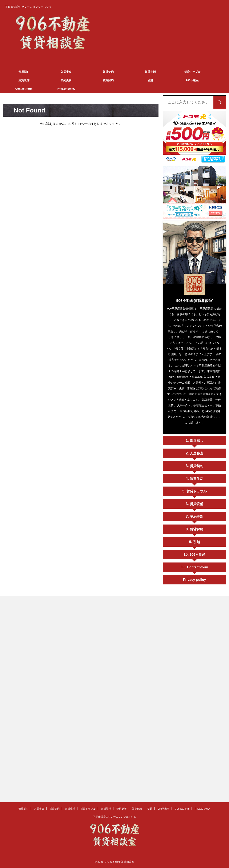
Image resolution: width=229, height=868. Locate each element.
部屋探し (24, 72)
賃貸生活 (150, 72)
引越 (150, 80)
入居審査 (66, 72)
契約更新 (66, 80)
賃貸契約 (108, 72)
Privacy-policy (66, 89)
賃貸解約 (108, 80)
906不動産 (192, 80)
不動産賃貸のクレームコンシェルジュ (114, 814)
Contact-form (24, 89)
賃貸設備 (24, 80)
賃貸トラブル (192, 72)
